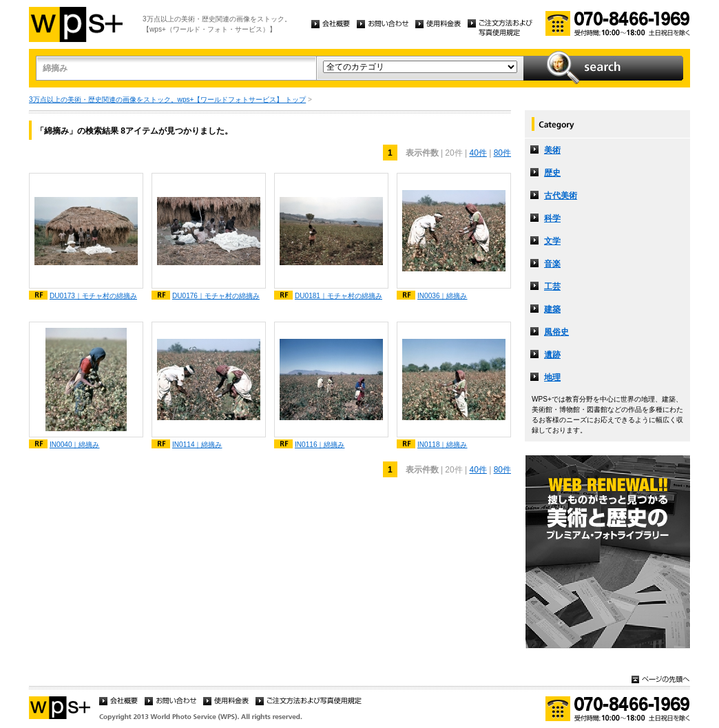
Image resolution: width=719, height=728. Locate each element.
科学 (552, 218)
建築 (552, 309)
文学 (552, 241)
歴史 (552, 173)
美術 (552, 150)
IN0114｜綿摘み (197, 445)
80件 (502, 153)
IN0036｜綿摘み (442, 296)
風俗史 (556, 332)
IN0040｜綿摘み (75, 445)
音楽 (552, 264)
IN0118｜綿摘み (442, 445)
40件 (478, 153)
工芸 (552, 287)
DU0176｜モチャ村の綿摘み (216, 296)
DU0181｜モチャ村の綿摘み (338, 296)
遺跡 (552, 355)
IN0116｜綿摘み (320, 445)
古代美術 (561, 196)
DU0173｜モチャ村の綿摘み (93, 296)
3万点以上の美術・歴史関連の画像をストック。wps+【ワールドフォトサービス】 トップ (167, 100)
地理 (552, 377)
